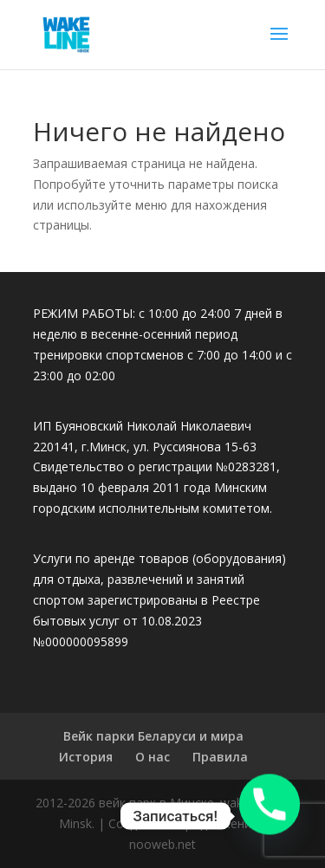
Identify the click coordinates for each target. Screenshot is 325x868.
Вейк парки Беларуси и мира (153, 736)
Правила (220, 757)
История (86, 757)
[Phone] (270, 816)
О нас (153, 757)
